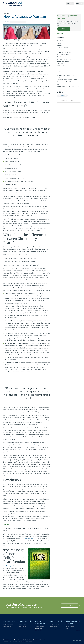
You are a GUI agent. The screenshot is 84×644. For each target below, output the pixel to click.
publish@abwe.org (8, 625)
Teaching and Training (63, 61)
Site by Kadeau (29, 641)
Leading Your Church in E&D (65, 52)
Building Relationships (63, 66)
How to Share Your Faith (18, 22)
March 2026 (62, 96)
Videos (59, 50)
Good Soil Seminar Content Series (66, 57)
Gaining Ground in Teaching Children (67, 80)
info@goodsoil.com (40, 627)
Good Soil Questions (63, 48)
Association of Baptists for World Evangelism (36, 640)
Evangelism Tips (61, 64)
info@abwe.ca (23, 625)
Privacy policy (22, 641)
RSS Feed (60, 33)
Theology (59, 45)
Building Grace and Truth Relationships (68, 87)
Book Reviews (61, 41)
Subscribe (64, 29)
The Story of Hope (28, 539)
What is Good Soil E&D (63, 55)
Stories (59, 43)
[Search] (60, 101)
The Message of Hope (10, 566)
